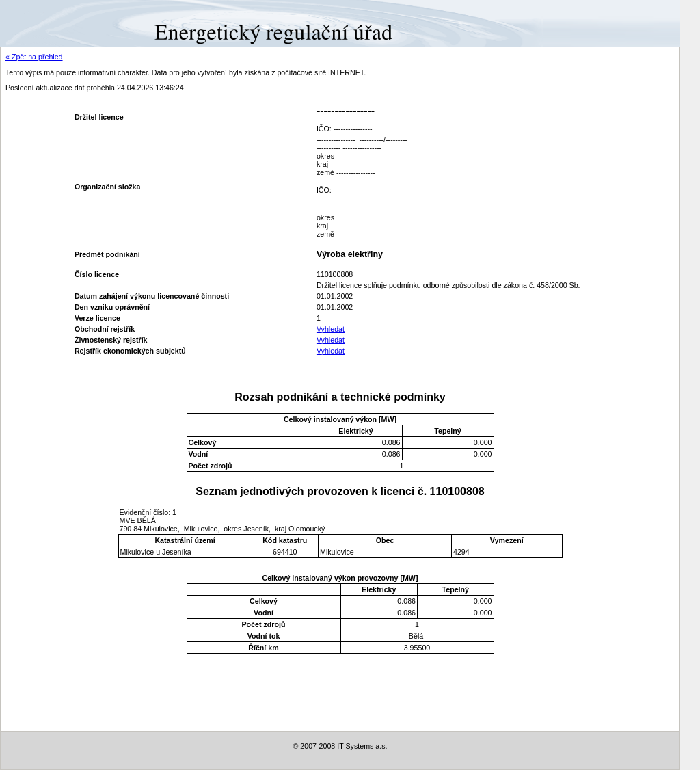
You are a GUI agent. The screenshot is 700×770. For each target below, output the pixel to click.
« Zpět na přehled (34, 57)
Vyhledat (331, 329)
